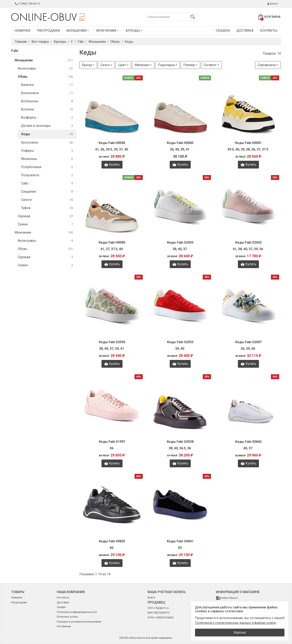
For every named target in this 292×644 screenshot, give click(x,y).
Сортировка (267, 65)
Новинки (22, 31)
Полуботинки (47, 167)
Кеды (47, 134)
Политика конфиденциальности (77, 612)
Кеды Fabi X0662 (248, 442)
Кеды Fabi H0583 (180, 143)
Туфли (47, 208)
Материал (142, 65)
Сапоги (47, 200)
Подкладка (166, 65)
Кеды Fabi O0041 (180, 541)
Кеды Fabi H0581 (248, 143)
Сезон (105, 65)
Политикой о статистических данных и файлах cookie (235, 623)
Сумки (45, 224)
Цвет (122, 65)
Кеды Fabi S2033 (180, 342)
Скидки (223, 31)
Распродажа (48, 31)
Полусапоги (47, 175)
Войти (272, 4)
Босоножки (47, 93)
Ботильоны (47, 101)
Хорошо (240, 632)
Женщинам (78, 31)
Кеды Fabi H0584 (112, 143)
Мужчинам (108, 31)
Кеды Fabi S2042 (248, 242)
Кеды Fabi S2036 (112, 342)
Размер (189, 65)
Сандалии (47, 192)
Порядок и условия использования (79, 622)
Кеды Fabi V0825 (112, 541)
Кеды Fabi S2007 (248, 342)
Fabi (15, 51)
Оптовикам (64, 626)
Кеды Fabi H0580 (112, 242)
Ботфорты (47, 118)
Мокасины (47, 159)
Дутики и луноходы (47, 126)
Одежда (45, 216)
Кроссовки (47, 143)
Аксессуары (45, 69)
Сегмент (210, 65)
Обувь (45, 77)
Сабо (47, 184)
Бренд (87, 65)
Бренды (135, 31)
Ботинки (47, 110)
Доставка (245, 31)
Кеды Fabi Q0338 (180, 442)
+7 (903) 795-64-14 (27, 4)
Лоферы (47, 151)
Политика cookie (67, 617)
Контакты (269, 31)
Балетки (47, 85)
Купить (112, 165)
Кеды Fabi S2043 (180, 242)
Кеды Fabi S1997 (112, 442)
